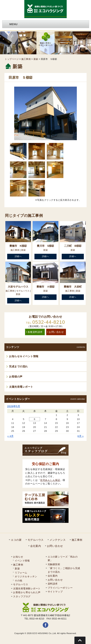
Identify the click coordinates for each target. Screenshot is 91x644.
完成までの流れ (18, 366)
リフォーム (21, 573)
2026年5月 (14, 406)
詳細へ (18, 256)
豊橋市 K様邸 (18, 246)
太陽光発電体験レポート (27, 589)
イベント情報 (22, 561)
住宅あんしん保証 (50, 480)
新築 (36, 59)
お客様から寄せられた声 (27, 592)
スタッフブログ (22, 596)
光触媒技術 (54, 564)
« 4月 (10, 436)
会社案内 (36, 546)
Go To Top (80, 640)
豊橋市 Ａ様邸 (45, 287)
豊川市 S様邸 (45, 246)
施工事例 (26, 59)
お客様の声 (16, 377)
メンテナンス (58, 540)
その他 (19, 581)
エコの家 (16, 540)
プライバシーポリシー (60, 588)
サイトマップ (55, 592)
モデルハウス (23, 291)
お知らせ (18, 557)
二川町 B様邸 (73, 246)
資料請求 (53, 584)
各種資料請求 (35, 332)
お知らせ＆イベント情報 (24, 356)
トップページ (12, 59)
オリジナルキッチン (26, 576)
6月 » (81, 436)
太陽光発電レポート (21, 387)
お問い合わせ (56, 332)
